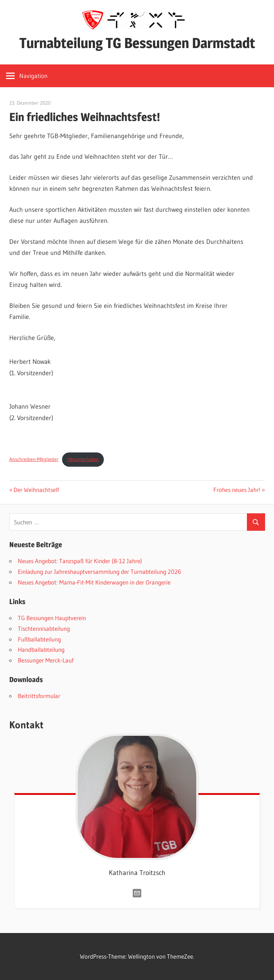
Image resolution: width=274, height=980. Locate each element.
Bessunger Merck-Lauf (46, 660)
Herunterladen (83, 459)
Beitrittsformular (39, 696)
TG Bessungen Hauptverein (52, 618)
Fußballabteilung (39, 639)
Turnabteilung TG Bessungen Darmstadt (137, 43)
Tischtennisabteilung (44, 628)
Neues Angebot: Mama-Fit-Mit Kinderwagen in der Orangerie (94, 582)
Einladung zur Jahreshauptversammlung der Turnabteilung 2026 (100, 572)
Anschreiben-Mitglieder (34, 459)
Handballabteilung (41, 649)
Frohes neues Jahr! (237, 490)
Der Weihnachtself (36, 490)
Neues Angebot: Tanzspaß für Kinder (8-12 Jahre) (80, 561)
